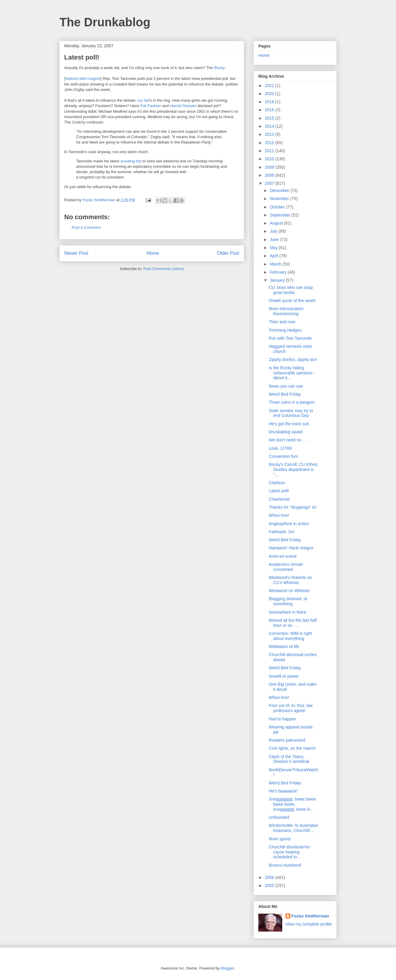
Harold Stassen (183, 106)
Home (153, 253)
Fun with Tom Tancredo (290, 338)
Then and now (282, 322)
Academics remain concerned (286, 567)
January (278, 280)
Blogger (227, 968)
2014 (270, 126)
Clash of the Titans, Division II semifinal (289, 759)
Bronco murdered (285, 865)
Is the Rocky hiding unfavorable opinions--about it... (292, 373)
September (280, 215)
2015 (270, 118)
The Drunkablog (105, 22)
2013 (270, 134)
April (274, 256)
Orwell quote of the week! (292, 301)
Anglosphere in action (289, 524)
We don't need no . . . (288, 440)
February (279, 272)
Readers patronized (287, 740)
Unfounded (279, 817)
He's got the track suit (289, 424)
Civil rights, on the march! (292, 748)
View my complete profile (309, 924)
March (276, 264)
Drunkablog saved (286, 432)
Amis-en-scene (283, 556)
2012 (270, 143)
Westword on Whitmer (289, 591)
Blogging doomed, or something (288, 601)
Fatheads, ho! (282, 532)
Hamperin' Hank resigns (291, 548)
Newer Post (76, 253)
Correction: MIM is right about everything (290, 636)
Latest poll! (279, 491)
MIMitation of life (284, 647)
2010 (270, 159)
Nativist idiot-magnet (83, 79)
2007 (270, 183)
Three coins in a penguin (292, 402)
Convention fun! (283, 456)
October (278, 207)
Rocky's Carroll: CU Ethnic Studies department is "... (293, 470)
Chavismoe (279, 499)
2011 (270, 151)
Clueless (277, 483)
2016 (270, 110)
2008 (270, 175)
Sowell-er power (284, 676)
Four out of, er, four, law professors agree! (291, 708)
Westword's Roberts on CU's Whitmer (290, 580)
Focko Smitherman (310, 916)
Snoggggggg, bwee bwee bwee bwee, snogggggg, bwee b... (292, 804)
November (280, 199)
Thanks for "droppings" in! (293, 507)
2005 (270, 885)
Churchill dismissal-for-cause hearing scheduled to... (290, 852)
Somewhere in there (287, 612)
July (274, 231)
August (277, 223)
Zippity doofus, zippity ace (293, 359)
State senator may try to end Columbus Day (291, 413)
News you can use (286, 386)
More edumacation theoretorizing (286, 311)
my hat (143, 100)
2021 (270, 86)
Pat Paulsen (151, 106)
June (275, 240)
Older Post (228, 253)
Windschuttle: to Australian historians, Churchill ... (293, 828)
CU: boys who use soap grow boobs (291, 290)
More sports (280, 839)
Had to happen (283, 719)
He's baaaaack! (283, 791)
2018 (270, 102)
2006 (270, 877)
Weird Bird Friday (285, 394)
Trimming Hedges (285, 330)
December (280, 190)
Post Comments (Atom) (164, 269)
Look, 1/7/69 (280, 448)
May (274, 248)
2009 (270, 167)
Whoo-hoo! (279, 515)
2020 (270, 94)
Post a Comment (86, 227)
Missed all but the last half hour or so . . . (293, 623)
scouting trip (131, 161)
